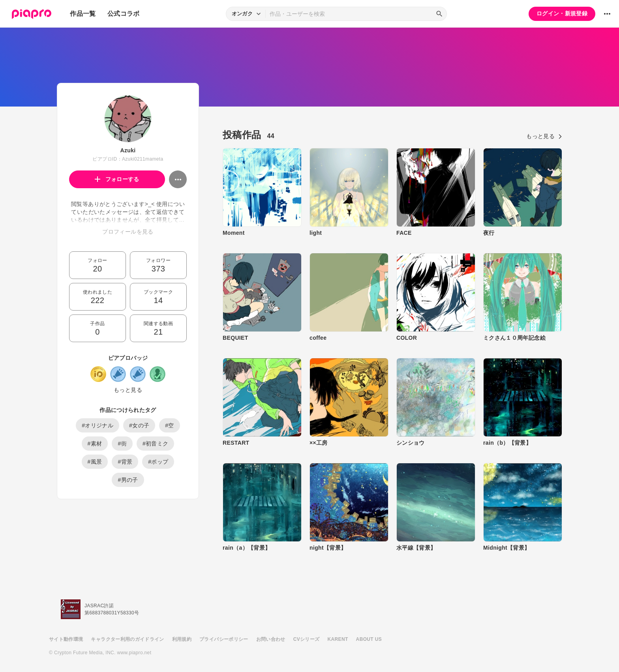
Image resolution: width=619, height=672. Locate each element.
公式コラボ (124, 14)
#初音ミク (156, 444)
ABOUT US (369, 639)
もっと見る (128, 390)
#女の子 (139, 425)
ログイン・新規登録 (562, 13)
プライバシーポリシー (224, 639)
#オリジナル (98, 425)
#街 (122, 444)
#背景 (125, 462)
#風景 (95, 462)
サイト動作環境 (66, 639)
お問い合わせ (271, 639)
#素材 (95, 444)
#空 (170, 425)
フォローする (117, 179)
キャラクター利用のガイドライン (127, 639)
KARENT (338, 639)
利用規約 (182, 639)
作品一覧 (83, 14)
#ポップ (158, 462)
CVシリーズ (307, 639)
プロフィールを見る (128, 232)
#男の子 (128, 480)
